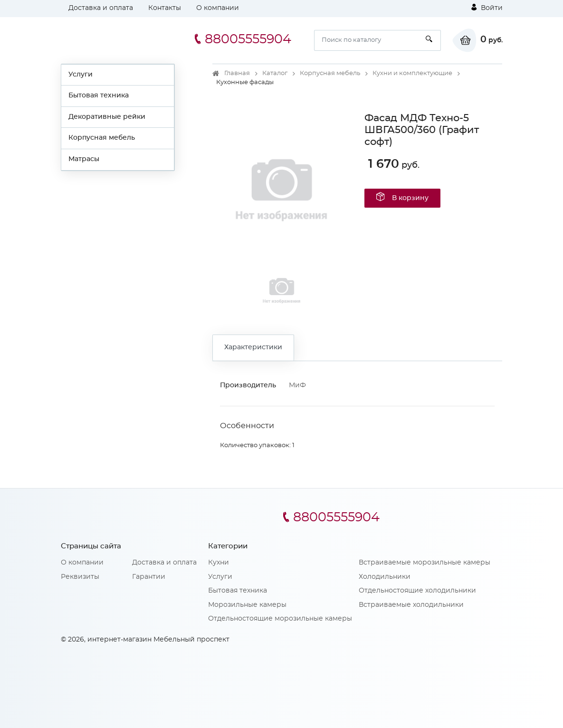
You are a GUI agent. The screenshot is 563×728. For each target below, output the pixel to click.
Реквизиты (80, 577)
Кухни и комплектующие (412, 73)
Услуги (81, 75)
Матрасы (84, 159)
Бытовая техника (99, 96)
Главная (237, 73)
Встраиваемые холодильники (411, 605)
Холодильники (385, 577)
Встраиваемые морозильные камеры (425, 563)
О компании (218, 8)
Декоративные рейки (107, 117)
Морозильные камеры (247, 605)
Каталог (275, 73)
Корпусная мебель (102, 138)
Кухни (219, 563)
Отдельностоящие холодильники (417, 591)
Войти (487, 8)
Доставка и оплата (101, 8)
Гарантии (149, 577)
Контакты (165, 8)
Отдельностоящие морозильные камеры (280, 619)
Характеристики (253, 347)
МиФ (297, 385)
